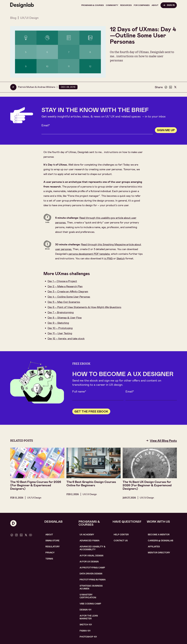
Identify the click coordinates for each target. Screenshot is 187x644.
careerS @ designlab (161, 541)
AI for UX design (89, 562)
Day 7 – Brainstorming (61, 312)
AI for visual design (91, 556)
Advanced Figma (90, 541)
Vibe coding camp (90, 604)
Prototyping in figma (93, 580)
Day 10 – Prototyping (60, 328)
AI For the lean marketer (89, 617)
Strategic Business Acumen (91, 587)
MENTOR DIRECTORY (159, 553)
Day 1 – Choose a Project (62, 281)
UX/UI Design (29, 18)
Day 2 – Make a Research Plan (65, 286)
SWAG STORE (52, 541)
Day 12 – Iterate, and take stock (66, 339)
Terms (49, 559)
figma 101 (85, 631)
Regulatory (53, 547)
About (49, 535)
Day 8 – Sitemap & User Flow (65, 318)
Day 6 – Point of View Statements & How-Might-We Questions (84, 307)
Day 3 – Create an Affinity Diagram (68, 291)
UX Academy (87, 535)
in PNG (108, 258)
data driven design (91, 574)
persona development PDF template (89, 254)
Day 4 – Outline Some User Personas (69, 297)
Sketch (121, 258)
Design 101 (85, 610)
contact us (121, 541)
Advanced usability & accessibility (93, 548)
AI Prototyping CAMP (92, 568)
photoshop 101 (88, 637)
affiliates (154, 547)
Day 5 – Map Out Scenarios (64, 302)
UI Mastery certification (88, 596)
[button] (93, 5)
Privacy (50, 553)
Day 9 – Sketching (58, 323)
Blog (13, 18)
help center (121, 535)
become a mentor (159, 535)
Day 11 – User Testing (60, 333)
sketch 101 (86, 625)
